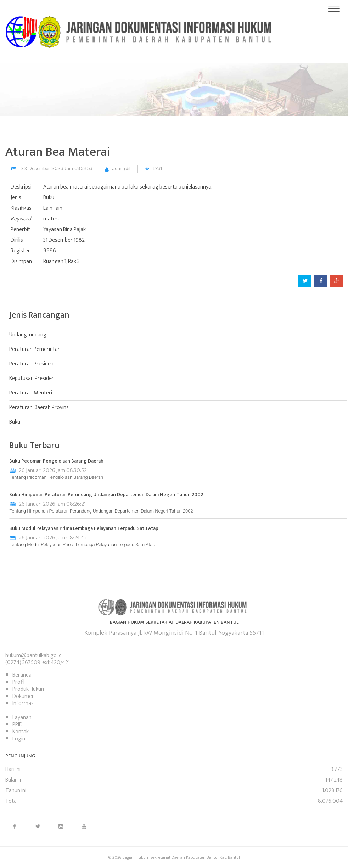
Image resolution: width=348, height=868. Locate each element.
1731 (158, 169)
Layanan (22, 718)
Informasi (24, 703)
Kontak (21, 732)
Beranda (22, 675)
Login (19, 739)
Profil (18, 682)
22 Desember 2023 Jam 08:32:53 (56, 169)
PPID (18, 725)
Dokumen (24, 696)
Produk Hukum (29, 689)
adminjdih (122, 169)
